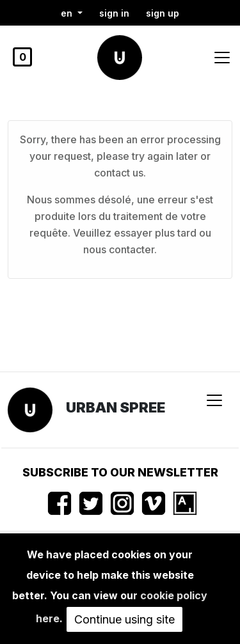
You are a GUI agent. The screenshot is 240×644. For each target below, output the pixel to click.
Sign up (163, 13)
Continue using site (124, 619)
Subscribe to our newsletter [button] (120, 472)
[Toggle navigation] (222, 58)
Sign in (114, 13)
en (68, 13)
